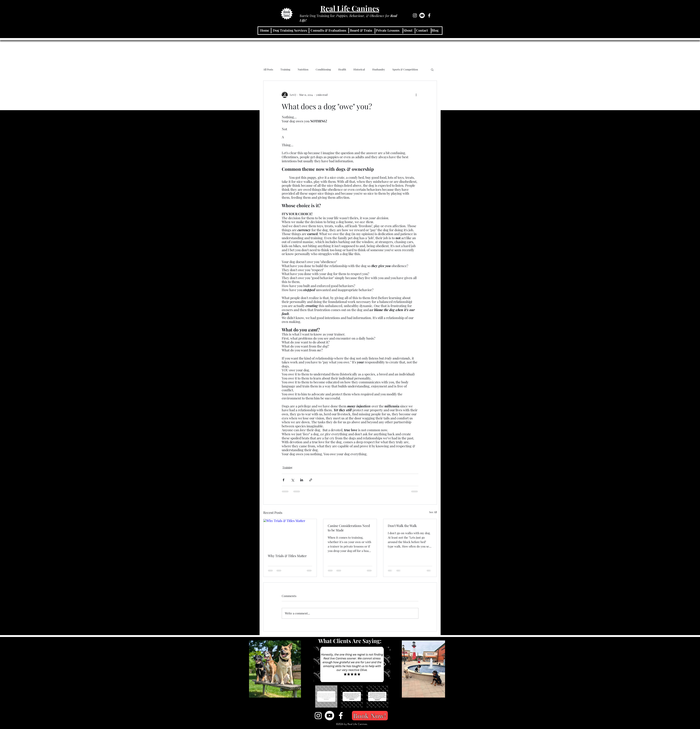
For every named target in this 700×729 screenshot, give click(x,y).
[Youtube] (422, 15)
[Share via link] (311, 480)
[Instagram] (415, 15)
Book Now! (287, 13)
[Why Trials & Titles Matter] (290, 534)
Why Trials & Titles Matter (287, 556)
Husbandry (379, 69)
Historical (359, 69)
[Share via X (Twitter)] (293, 480)
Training (285, 69)
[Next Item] (384, 664)
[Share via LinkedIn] (302, 480)
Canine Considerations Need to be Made (349, 528)
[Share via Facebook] (283, 480)
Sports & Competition (405, 69)
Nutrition (303, 69)
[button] (432, 69)
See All (433, 512)
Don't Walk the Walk (402, 526)
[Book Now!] (370, 716)
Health (342, 69)
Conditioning (323, 69)
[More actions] (416, 95)
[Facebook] (429, 15)
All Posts (268, 69)
